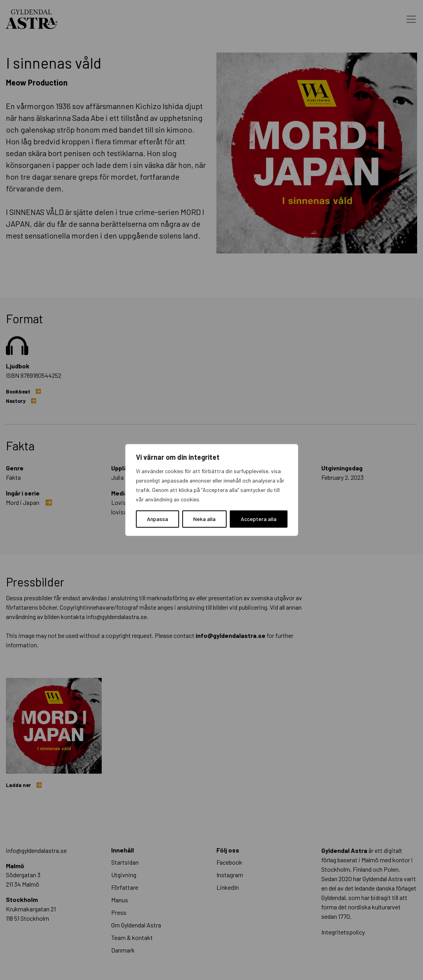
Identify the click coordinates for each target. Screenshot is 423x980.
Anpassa (157, 519)
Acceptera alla (259, 519)
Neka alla (204, 519)
